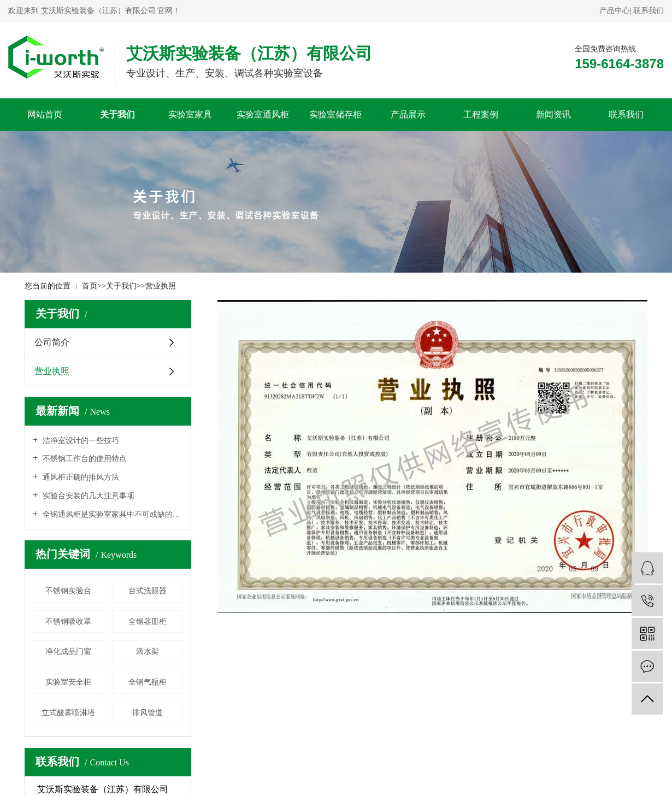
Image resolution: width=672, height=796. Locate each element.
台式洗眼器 (148, 591)
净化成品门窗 (68, 651)
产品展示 (408, 114)
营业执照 (161, 286)
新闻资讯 (553, 114)
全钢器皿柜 (148, 621)
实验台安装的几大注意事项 (87, 496)
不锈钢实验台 (68, 591)
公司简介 (52, 342)
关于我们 (117, 114)
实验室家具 (190, 114)
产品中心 (615, 11)
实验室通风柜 (263, 114)
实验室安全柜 (68, 682)
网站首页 (45, 114)
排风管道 (148, 713)
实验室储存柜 (335, 114)
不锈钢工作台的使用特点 (84, 459)
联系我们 (649, 11)
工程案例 (481, 114)
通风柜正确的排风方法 (80, 477)
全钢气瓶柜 (148, 682)
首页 (90, 286)
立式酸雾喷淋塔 (68, 713)
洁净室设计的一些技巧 (80, 441)
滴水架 (148, 651)
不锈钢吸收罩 (68, 621)
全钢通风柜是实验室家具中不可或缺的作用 (112, 514)
